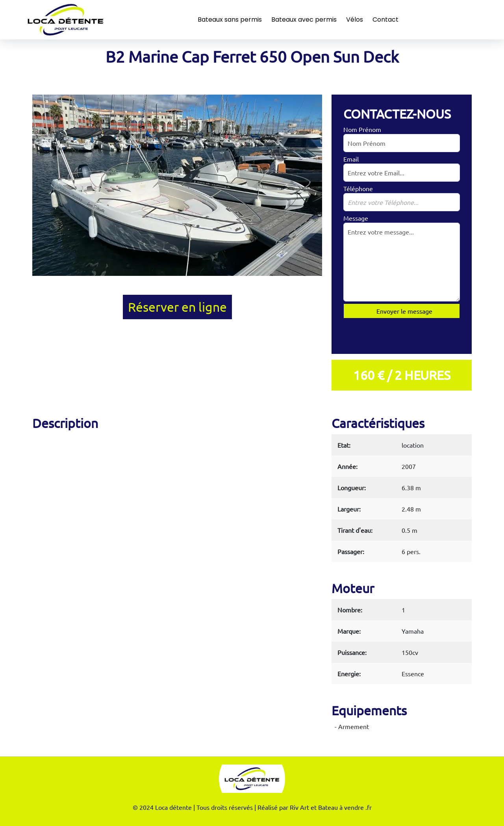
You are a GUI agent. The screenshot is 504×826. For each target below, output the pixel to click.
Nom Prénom (362, 129)
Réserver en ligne (177, 307)
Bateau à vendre (341, 807)
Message (356, 218)
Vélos (355, 20)
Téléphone (358, 188)
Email (351, 159)
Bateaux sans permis (230, 20)
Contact (385, 20)
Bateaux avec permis (304, 20)
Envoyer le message (404, 311)
